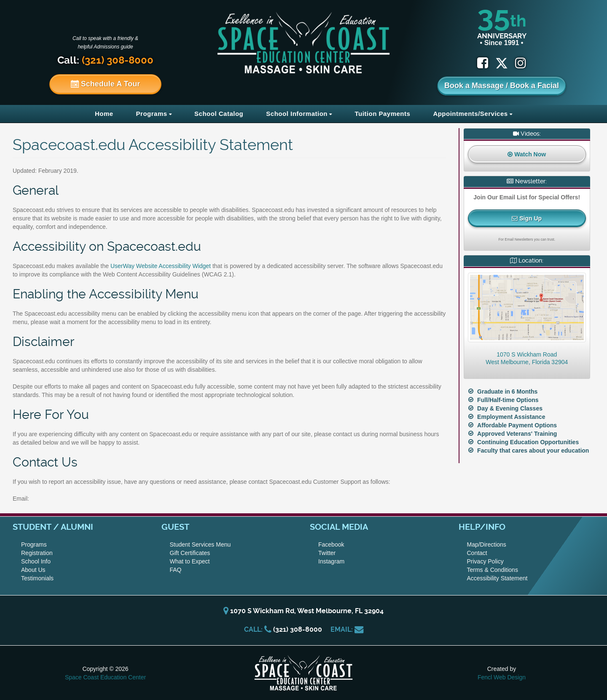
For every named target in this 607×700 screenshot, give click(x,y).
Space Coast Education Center (105, 677)
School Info (36, 561)
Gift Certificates (190, 553)
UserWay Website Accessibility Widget (161, 266)
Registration (37, 553)
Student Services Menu (200, 544)
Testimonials (37, 578)
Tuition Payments (382, 114)
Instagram (331, 561)
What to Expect (190, 561)
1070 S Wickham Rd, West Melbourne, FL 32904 (303, 611)
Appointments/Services (470, 114)
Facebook (331, 544)
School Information (297, 114)
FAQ (176, 570)
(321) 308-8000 (298, 629)
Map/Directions (487, 544)
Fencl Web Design (502, 677)
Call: (105, 60)
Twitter (327, 553)
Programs (152, 114)
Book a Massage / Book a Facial (502, 86)
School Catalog (219, 114)
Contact (477, 553)
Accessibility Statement (497, 578)
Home (104, 114)
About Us (33, 570)
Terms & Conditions (493, 570)
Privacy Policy (485, 561)
